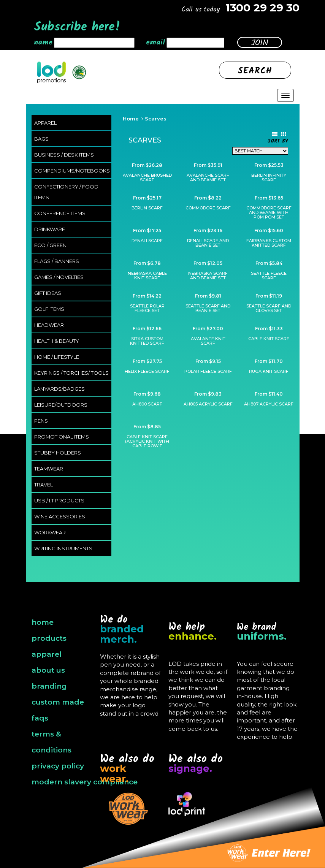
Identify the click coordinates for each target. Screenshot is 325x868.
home (43, 622)
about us (48, 670)
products (49, 638)
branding (49, 686)
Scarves (156, 119)
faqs (40, 718)
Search (255, 71)
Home (131, 119)
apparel (47, 654)
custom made (58, 702)
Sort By (278, 142)
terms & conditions (52, 742)
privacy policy (58, 766)
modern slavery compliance (85, 782)
